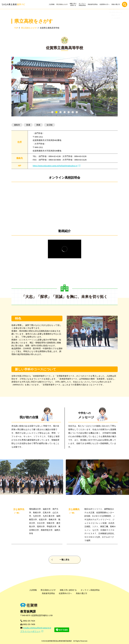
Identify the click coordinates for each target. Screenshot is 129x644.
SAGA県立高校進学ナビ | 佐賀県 (13, 4)
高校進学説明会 (93, 4)
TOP (16, 28)
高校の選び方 (116, 4)
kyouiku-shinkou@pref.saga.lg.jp (37, 628)
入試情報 (52, 4)
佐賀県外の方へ (105, 4)
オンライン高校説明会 (83, 4)
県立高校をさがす (63, 4)
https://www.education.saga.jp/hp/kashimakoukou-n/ (55, 166)
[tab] (52, 112)
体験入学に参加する (74, 4)
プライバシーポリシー (30, 631)
